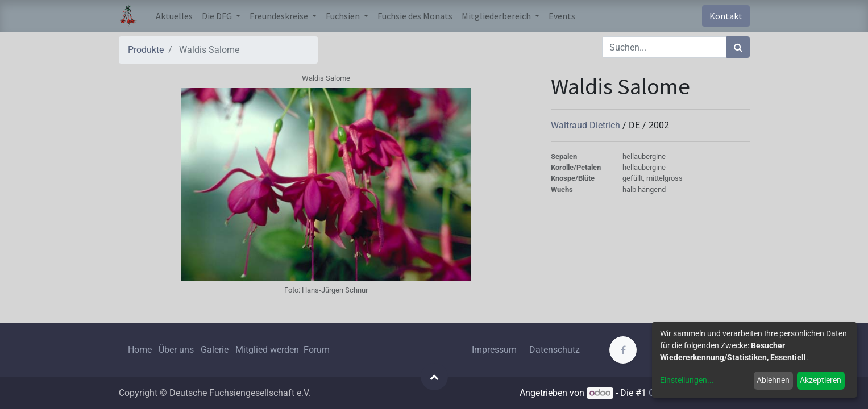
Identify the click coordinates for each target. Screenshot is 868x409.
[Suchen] (738, 47)
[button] (434, 377)
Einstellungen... (687, 380)
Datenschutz (555, 350)
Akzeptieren (821, 380)
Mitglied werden (268, 350)
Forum (317, 350)
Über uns (176, 350)
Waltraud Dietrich (587, 125)
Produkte (146, 50)
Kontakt (726, 16)
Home (140, 350)
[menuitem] (174, 16)
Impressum (494, 350)
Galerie (215, 350)
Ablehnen (773, 380)
